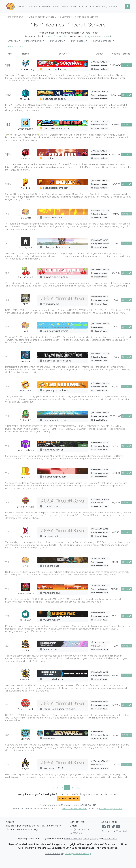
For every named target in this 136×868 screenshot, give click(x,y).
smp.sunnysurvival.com (55, 390)
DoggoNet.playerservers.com (59, 709)
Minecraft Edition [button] (33, 41)
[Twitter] (113, 827)
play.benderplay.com (55, 477)
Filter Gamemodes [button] (102, 41)
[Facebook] (109, 827)
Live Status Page (54, 853)
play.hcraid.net (51, 566)
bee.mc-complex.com (55, 69)
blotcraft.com (50, 506)
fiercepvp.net (50, 649)
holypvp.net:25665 (53, 768)
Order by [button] (13, 41)
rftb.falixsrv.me (51, 304)
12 (78, 788)
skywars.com (50, 738)
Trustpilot (121, 831)
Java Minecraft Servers (74, 808)
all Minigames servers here (96, 36)
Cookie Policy (111, 838)
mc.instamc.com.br (53, 450)
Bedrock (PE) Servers (111, 808)
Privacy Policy (90, 838)
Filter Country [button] (56, 41)
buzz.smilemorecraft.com (57, 128)
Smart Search (15, 46)
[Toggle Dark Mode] (128, 6)
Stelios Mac (38, 826)
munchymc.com (51, 620)
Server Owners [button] (70, 6)
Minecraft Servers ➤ (69, 798)
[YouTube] (118, 827)
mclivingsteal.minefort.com (57, 247)
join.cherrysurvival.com (55, 277)
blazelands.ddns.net (54, 679)
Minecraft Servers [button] (28, 6)
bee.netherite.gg (52, 158)
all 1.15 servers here (59, 36)
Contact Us (76, 833)
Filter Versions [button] (77, 41)
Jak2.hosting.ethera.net (56, 331)
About (29, 829)
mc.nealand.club (52, 593)
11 (73, 788)
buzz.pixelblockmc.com (56, 188)
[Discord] (104, 827)
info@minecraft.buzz (81, 829)
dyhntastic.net (50, 536)
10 (67, 788)
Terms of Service (73, 838)
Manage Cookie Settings (78, 853)
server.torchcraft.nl (53, 217)
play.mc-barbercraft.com (57, 361)
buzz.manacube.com (54, 99)
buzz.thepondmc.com (55, 420)
